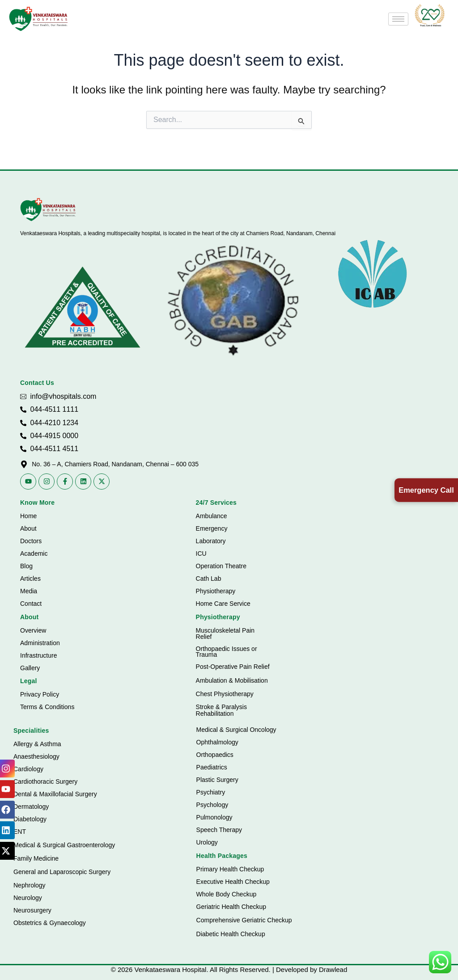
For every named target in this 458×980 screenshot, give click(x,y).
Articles (30, 579)
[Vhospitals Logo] (48, 210)
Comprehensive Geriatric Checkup (244, 920)
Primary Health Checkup (230, 869)
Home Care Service (223, 604)
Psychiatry (211, 792)
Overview (33, 630)
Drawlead (333, 969)
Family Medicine (36, 858)
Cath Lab (209, 579)
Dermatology (31, 807)
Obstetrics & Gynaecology (50, 923)
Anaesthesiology (36, 756)
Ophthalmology (217, 742)
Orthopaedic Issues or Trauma (227, 652)
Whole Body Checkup (227, 894)
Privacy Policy (40, 694)
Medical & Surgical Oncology (236, 730)
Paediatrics (212, 767)
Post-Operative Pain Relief (233, 667)
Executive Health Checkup (233, 882)
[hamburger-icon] (398, 19)
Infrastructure (38, 655)
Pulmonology (214, 817)
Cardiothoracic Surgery (45, 781)
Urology (207, 842)
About (28, 528)
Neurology (28, 898)
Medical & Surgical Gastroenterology (64, 845)
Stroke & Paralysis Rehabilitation (221, 710)
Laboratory (211, 541)
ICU (201, 553)
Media (29, 591)
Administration (40, 643)
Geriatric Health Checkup (231, 907)
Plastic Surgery (217, 780)
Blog (26, 566)
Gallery (30, 668)
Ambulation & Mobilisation (232, 680)
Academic (34, 553)
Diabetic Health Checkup (231, 934)
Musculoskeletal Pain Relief (225, 634)
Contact (31, 604)
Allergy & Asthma (37, 744)
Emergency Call (424, 490)
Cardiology (28, 769)
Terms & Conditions (47, 707)
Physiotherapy (216, 591)
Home (28, 516)
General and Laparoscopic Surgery (62, 872)
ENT (20, 832)
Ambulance (212, 516)
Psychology (212, 805)
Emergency (212, 528)
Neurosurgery (32, 910)
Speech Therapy (219, 830)
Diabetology (30, 819)
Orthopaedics (215, 755)
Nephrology (30, 885)
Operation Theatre (221, 566)
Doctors (31, 541)
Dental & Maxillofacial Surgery (55, 794)
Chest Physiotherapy (225, 694)
